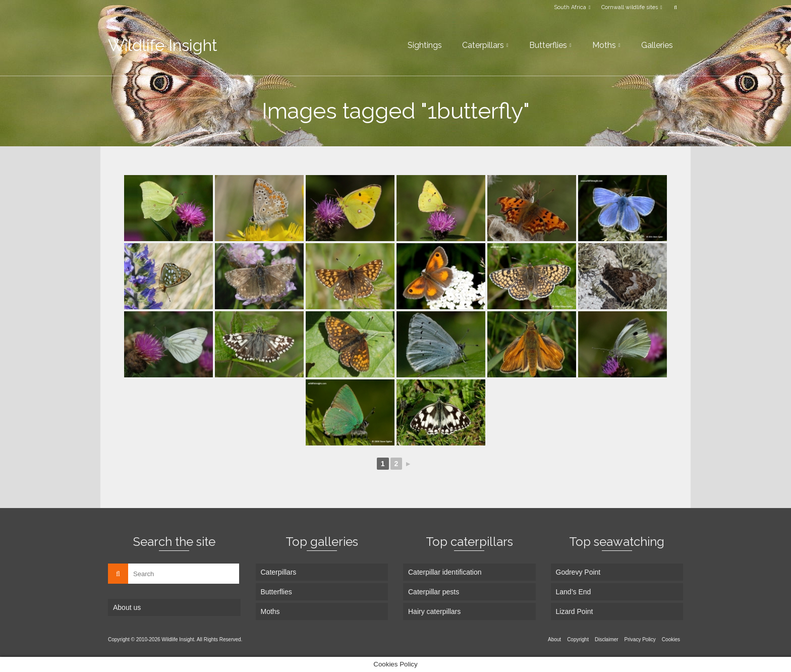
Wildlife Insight (163, 45)
